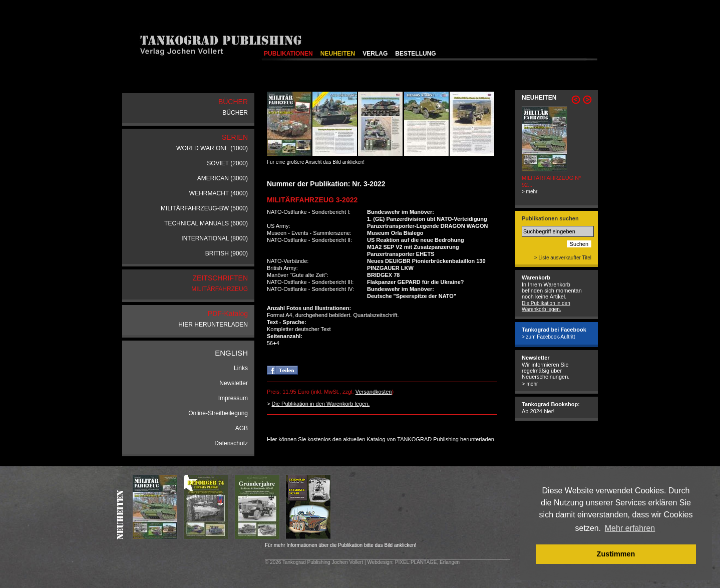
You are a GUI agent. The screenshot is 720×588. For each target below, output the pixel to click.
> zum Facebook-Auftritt (548, 337)
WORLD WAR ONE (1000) (212, 148)
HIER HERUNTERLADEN (213, 325)
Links (241, 368)
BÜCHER (235, 113)
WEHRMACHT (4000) (219, 193)
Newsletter (234, 383)
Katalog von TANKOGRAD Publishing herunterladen (430, 439)
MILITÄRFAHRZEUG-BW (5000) (204, 208)
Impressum (233, 398)
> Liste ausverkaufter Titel (563, 258)
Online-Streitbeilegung (218, 413)
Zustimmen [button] (616, 554)
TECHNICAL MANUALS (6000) (206, 223)
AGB (242, 428)
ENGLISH (231, 353)
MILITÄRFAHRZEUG (220, 289)
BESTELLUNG (415, 54)
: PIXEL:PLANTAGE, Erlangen (426, 562)
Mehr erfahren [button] (630, 528)
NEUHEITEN (338, 54)
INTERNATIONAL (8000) (215, 238)
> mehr (529, 192)
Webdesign (380, 562)
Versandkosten (374, 392)
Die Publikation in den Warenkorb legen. (320, 404)
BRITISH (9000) (227, 253)
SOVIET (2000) (227, 163)
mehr (532, 384)
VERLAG (375, 54)
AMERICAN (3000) (223, 178)
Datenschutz (231, 443)
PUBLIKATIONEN (288, 54)
